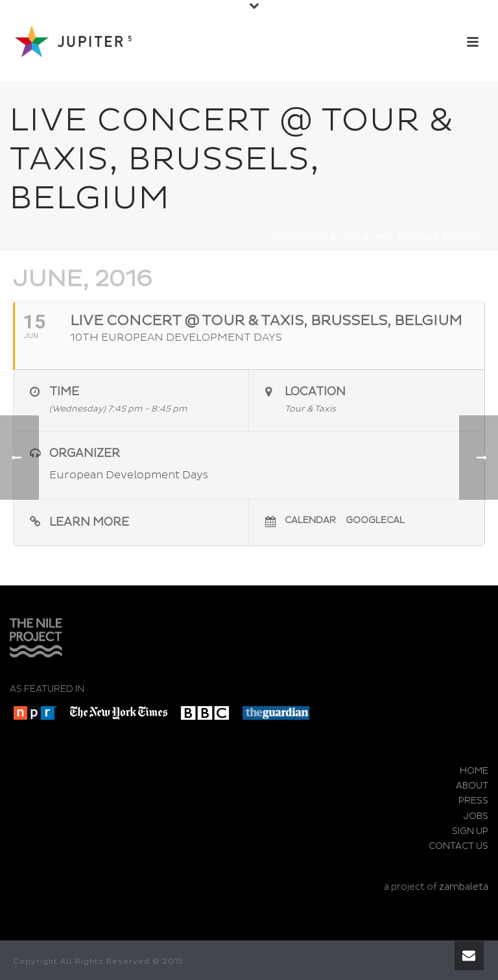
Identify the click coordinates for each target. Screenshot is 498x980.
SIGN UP (470, 831)
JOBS (476, 816)
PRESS (473, 801)
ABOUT (472, 786)
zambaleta (464, 887)
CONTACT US (458, 846)
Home (210, 238)
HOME (474, 771)
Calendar (310, 520)
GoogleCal (375, 520)
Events (246, 238)
